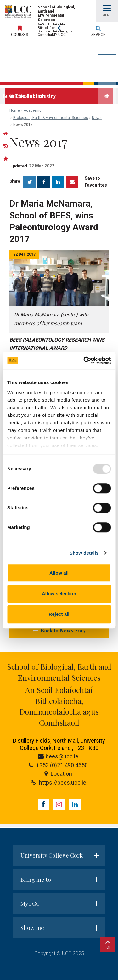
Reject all (59, 614)
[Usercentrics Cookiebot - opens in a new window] (84, 360)
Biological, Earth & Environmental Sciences (51, 118)
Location (58, 774)
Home (15, 110)
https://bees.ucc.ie (58, 782)
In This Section (27, 96)
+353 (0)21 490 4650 (58, 765)
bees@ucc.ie (58, 756)
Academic (33, 110)
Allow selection (59, 594)
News (97, 118)
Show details (84, 553)
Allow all (59, 573)
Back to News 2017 (59, 630)
